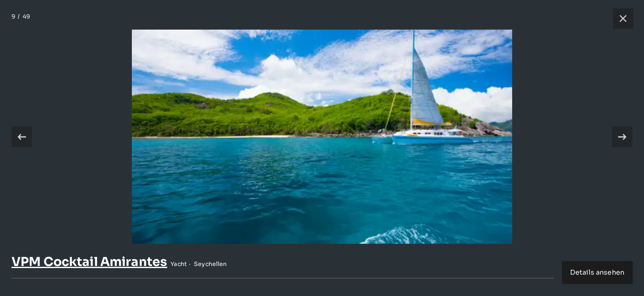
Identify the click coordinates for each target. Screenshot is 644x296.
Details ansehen (597, 272)
